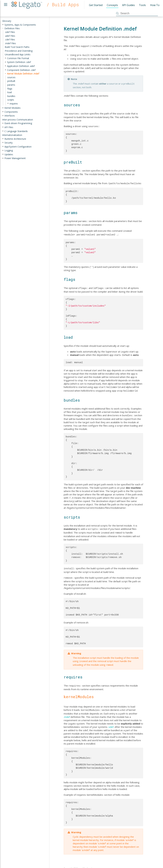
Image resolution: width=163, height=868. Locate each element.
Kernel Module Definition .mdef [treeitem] (23, 73)
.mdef (67, 710)
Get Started (96, 5)
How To (155, 5)
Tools (142, 5)
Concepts (112, 5)
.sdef (111, 720)
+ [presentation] (3, 25)
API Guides (128, 5)
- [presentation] (3, 28)
